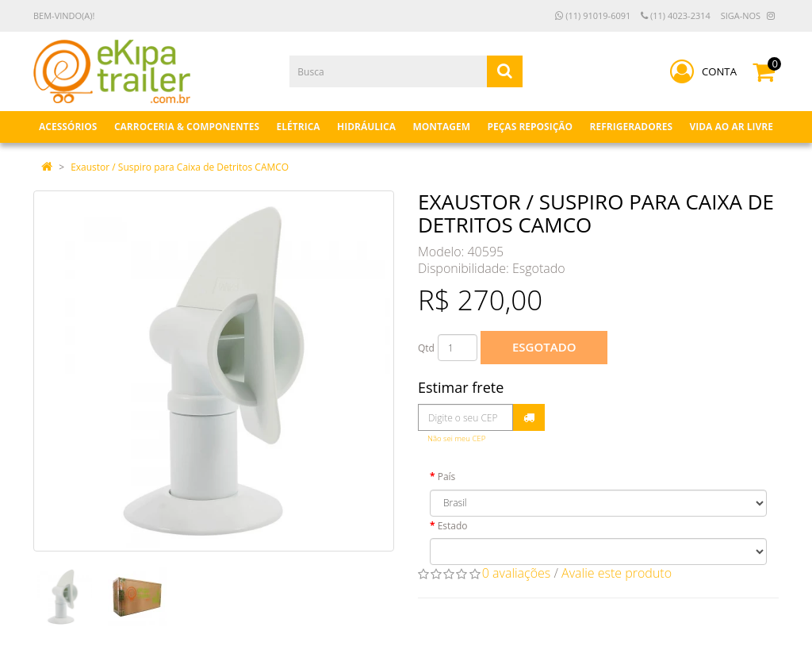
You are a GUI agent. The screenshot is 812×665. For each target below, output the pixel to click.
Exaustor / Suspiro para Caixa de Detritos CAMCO (180, 167)
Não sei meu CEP (456, 438)
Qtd (426, 348)
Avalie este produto (617, 573)
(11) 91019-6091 (593, 15)
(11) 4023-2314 (676, 15)
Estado (453, 526)
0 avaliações (517, 573)
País (447, 477)
